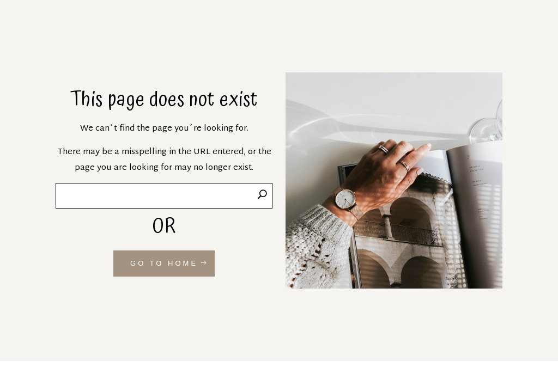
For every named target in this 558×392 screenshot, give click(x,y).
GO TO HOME (164, 263)
